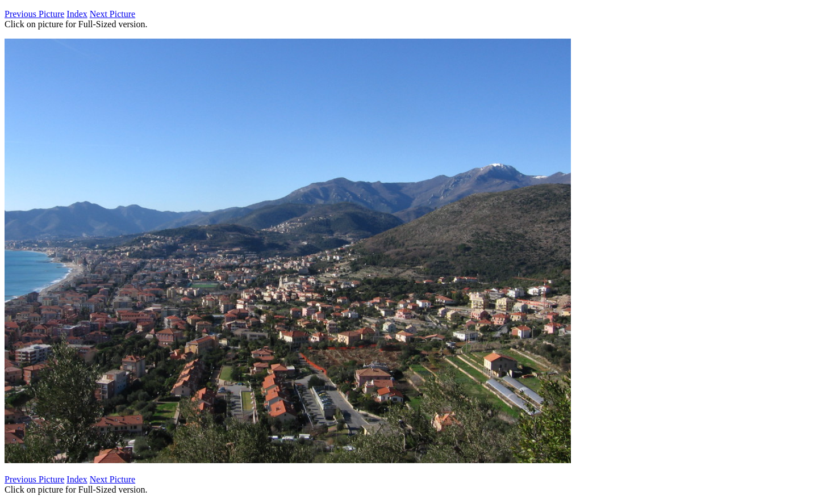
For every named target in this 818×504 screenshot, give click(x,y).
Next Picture (112, 14)
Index (77, 14)
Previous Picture (34, 14)
